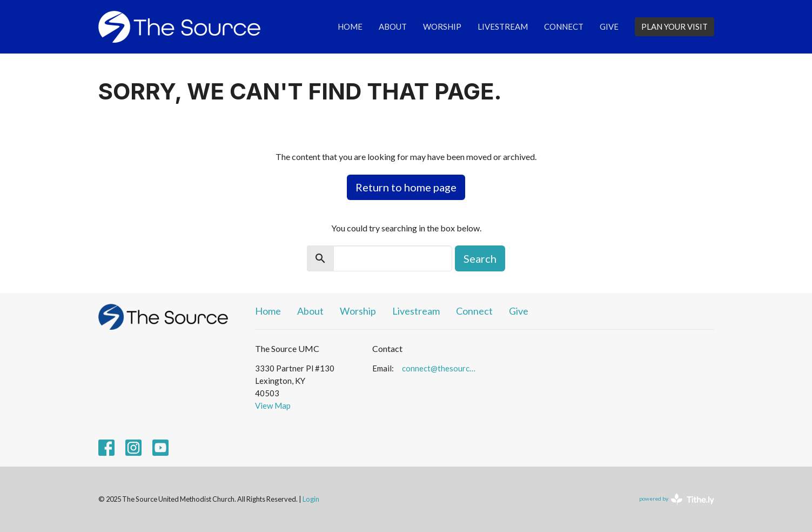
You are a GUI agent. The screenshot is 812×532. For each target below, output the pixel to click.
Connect (564, 26)
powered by (677, 499)
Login (311, 499)
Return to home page (406, 187)
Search (480, 258)
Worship (442, 26)
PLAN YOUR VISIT (675, 26)
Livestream (503, 26)
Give (609, 26)
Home (350, 26)
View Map (273, 405)
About (393, 26)
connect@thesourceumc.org (441, 368)
